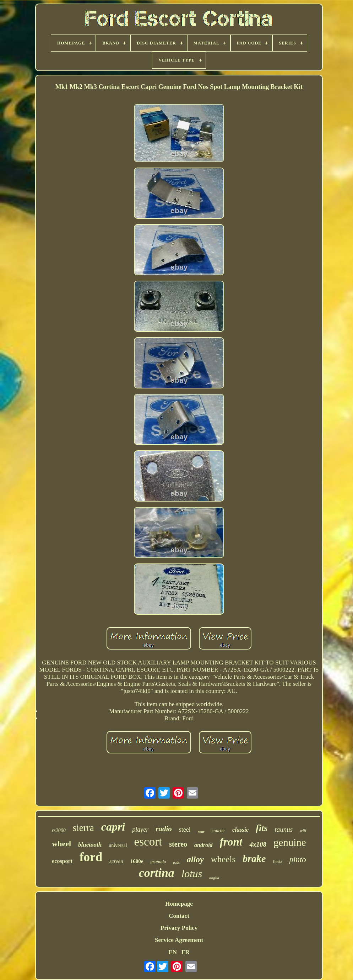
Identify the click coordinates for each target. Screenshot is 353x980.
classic (240, 830)
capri (113, 827)
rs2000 (59, 830)
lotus (192, 873)
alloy (195, 859)
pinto (298, 860)
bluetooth (90, 845)
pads (176, 862)
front (231, 842)
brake (254, 859)
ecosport (62, 861)
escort (148, 842)
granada (158, 861)
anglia (214, 878)
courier (218, 830)
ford (91, 857)
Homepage (179, 904)
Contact (179, 916)
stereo (178, 844)
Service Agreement (179, 940)
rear (201, 831)
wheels (223, 859)
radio (164, 829)
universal (118, 845)
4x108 (258, 844)
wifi (303, 831)
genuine (290, 842)
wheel (61, 844)
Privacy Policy (179, 928)
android (203, 845)
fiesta (278, 862)
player (140, 830)
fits (262, 828)
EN (173, 952)
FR (186, 952)
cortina (157, 873)
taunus (284, 829)
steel (185, 830)
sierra (83, 828)
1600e (137, 861)
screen (116, 861)
